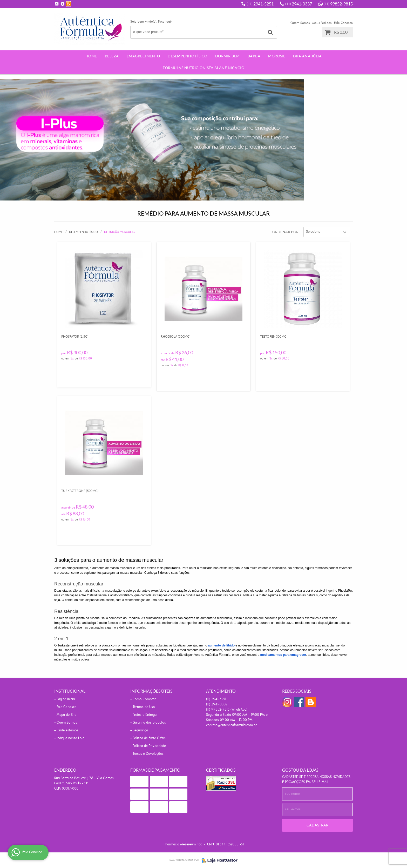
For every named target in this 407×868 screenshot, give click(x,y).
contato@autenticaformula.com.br (231, 725)
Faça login (165, 22)
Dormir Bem (228, 56)
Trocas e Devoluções (148, 754)
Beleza (112, 56)
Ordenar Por (285, 232)
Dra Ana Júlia (307, 56)
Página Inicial (66, 699)
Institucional (70, 691)
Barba (254, 56)
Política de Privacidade (149, 746)
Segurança (140, 730)
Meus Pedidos (322, 23)
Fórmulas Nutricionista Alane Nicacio (203, 68)
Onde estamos (67, 730)
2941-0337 (299, 4)
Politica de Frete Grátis (149, 738)
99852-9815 (338, 4)
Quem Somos (300, 23)
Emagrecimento (143, 56)
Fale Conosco (343, 23)
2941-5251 (260, 4)
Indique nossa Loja (70, 738)
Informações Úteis (151, 691)
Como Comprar (144, 699)
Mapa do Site (66, 715)
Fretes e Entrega (145, 715)
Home (91, 56)
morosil (277, 56)
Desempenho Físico (188, 56)
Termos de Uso (144, 707)
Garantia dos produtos (149, 723)
